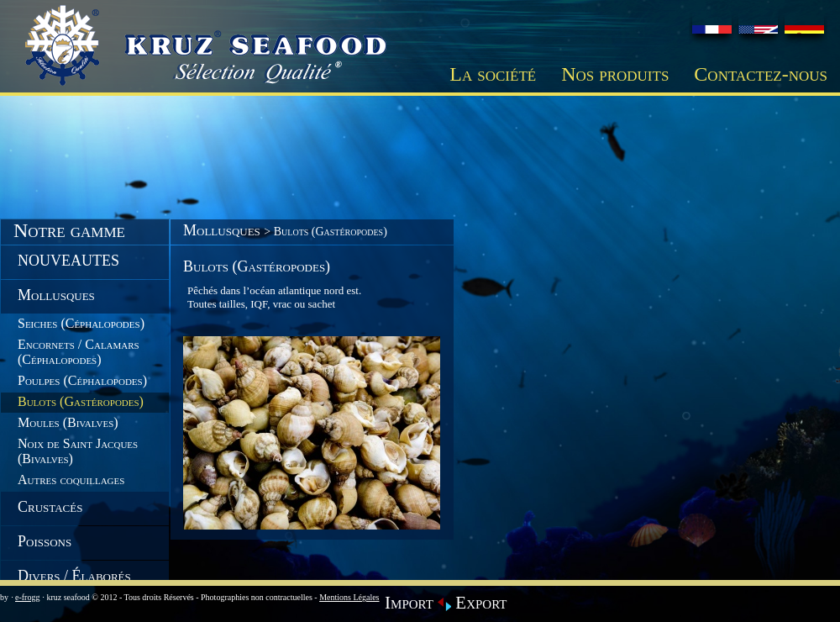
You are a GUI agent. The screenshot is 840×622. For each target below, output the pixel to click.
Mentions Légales (349, 597)
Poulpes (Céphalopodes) (82, 380)
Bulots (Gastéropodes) (81, 401)
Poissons (45, 541)
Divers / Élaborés (74, 576)
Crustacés (50, 507)
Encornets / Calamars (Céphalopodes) (79, 352)
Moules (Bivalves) (68, 422)
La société (493, 74)
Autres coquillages (71, 480)
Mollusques (56, 295)
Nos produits (615, 74)
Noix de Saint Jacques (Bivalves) (78, 451)
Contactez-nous (761, 74)
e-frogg (27, 597)
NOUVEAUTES (68, 261)
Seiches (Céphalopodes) (81, 323)
